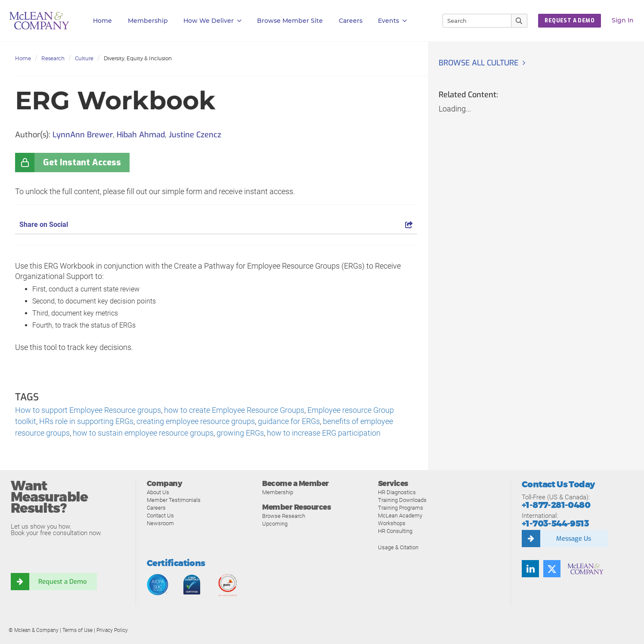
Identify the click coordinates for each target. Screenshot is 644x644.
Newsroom (160, 524)
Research (53, 58)
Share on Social (216, 224)
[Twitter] (552, 569)
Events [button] (392, 21)
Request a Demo (62, 582)
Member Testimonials (174, 500)
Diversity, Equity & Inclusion (138, 58)
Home (102, 21)
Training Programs (401, 508)
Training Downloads (402, 500)
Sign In (623, 20)
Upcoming (275, 525)
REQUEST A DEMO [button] (570, 21)
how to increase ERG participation (324, 434)
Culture (84, 58)
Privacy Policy (112, 631)
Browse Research (284, 517)
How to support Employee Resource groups (88, 410)
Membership (148, 21)
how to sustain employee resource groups (143, 434)
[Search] (473, 21)
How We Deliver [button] (212, 21)
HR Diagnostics (397, 493)
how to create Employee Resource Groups (234, 410)
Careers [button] (351, 21)
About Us (158, 493)
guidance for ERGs (289, 422)
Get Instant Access (82, 163)
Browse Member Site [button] (290, 21)
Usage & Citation (398, 548)
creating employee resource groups (196, 422)
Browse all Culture (480, 63)
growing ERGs (240, 434)
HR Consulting (395, 531)
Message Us (573, 539)
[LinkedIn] (530, 569)
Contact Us (160, 516)
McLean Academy (400, 516)
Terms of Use (77, 631)
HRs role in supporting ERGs (86, 422)
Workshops (392, 524)
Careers (156, 508)
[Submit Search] (519, 21)
